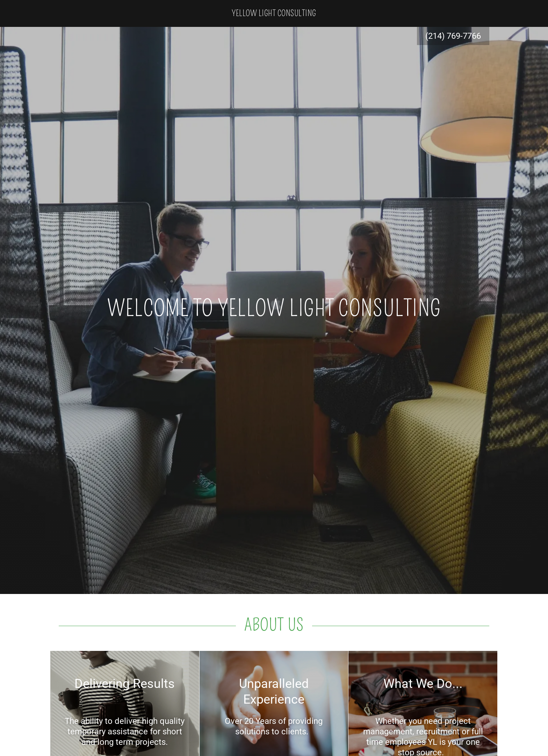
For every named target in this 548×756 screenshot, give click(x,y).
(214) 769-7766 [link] (453, 36)
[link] (274, 14)
